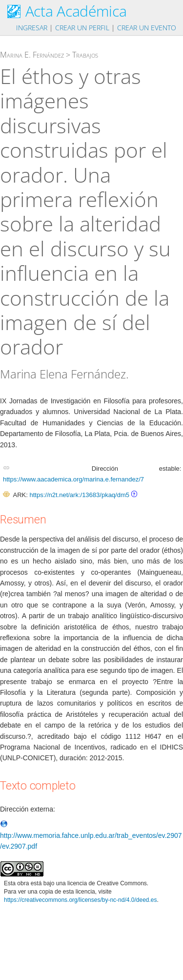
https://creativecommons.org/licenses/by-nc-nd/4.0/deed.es (81, 900)
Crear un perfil (82, 28)
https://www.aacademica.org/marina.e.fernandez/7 (73, 479)
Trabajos (85, 55)
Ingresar (32, 28)
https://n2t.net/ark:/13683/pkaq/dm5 (79, 495)
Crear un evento (147, 28)
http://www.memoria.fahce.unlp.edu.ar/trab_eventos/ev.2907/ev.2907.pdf (91, 835)
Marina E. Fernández (32, 55)
